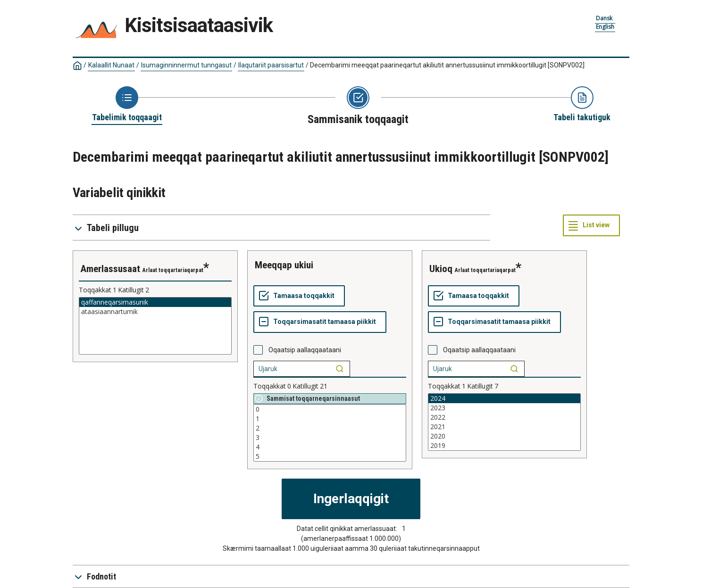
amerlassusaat (110, 269)
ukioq (441, 269)
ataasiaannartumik (155, 312)
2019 (504, 446)
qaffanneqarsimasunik (155, 302)
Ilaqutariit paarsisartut (271, 65)
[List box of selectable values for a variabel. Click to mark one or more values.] (155, 326)
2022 (504, 417)
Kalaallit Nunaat (111, 65)
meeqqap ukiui (284, 265)
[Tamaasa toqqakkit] (299, 296)
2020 (504, 436)
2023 (504, 408)
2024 (504, 398)
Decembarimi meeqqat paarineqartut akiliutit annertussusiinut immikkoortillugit (447, 65)
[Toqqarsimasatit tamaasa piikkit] (320, 322)
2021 (504, 427)
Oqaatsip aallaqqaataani (305, 350)
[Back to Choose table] (127, 105)
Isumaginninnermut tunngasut (186, 65)
